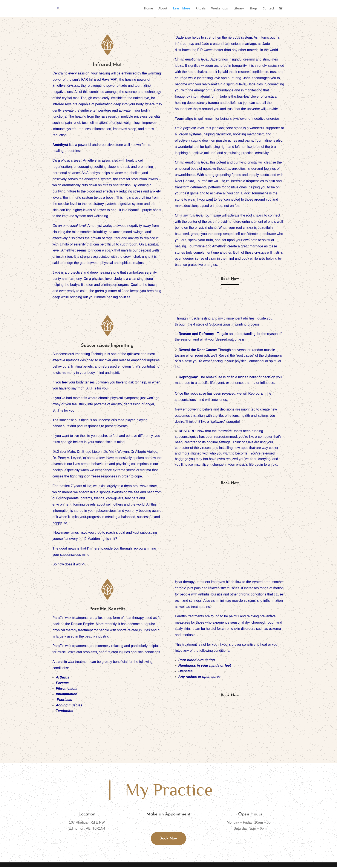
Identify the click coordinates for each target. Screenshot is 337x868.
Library (239, 9)
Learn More (182, 9)
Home (148, 9)
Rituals (201, 9)
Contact (268, 9)
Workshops (220, 9)
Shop (253, 9)
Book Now (230, 280)
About (163, 9)
